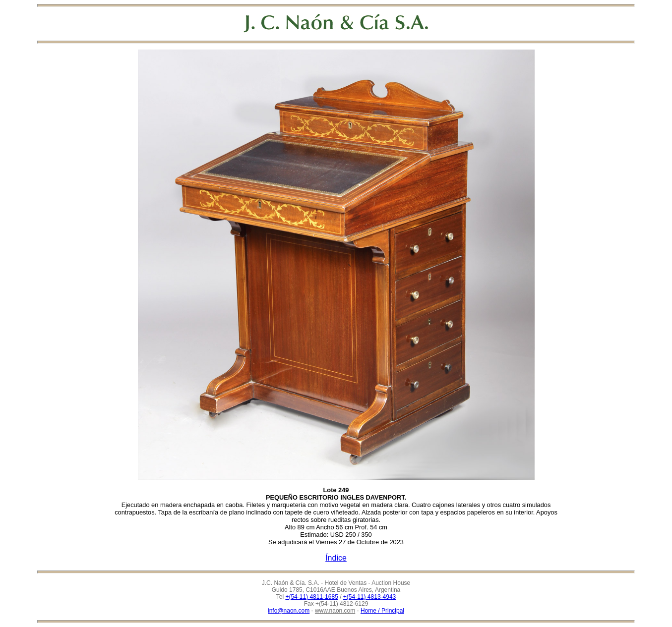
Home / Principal (382, 611)
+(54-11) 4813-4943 (369, 597)
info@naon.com (289, 611)
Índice (336, 558)
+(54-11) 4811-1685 (311, 597)
